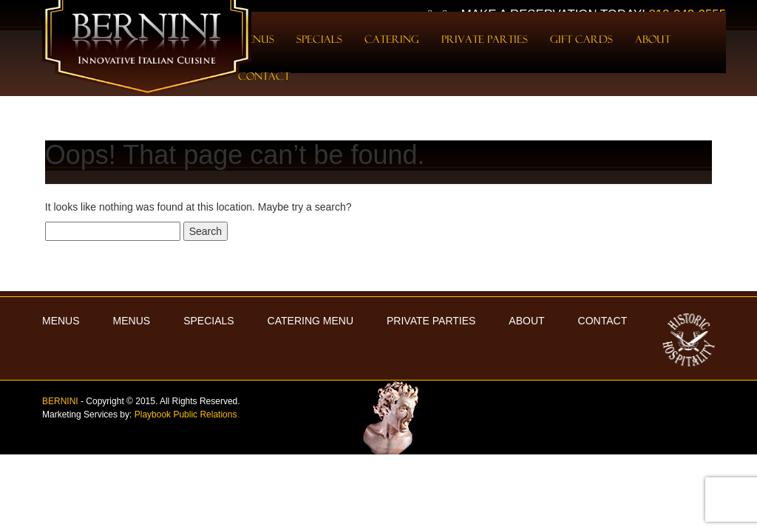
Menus (132, 321)
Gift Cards (581, 39)
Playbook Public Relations (186, 415)
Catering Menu (310, 321)
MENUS (61, 321)
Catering (392, 39)
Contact (264, 76)
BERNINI (60, 401)
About (653, 39)
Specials (319, 39)
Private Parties (485, 39)
